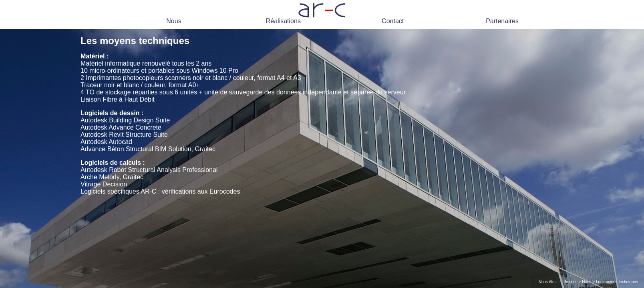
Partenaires (502, 21)
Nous (174, 21)
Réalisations (283, 21)
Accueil (571, 282)
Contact (393, 21)
